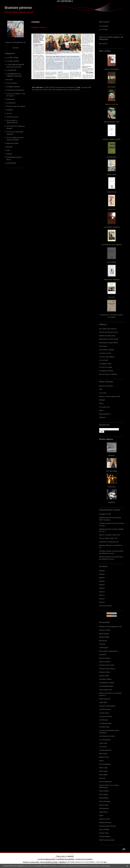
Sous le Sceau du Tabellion (108, 374)
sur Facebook (104, 26)
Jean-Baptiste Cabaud (107, 683)
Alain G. (102, 535)
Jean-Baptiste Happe (106, 686)
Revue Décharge (105, 801)
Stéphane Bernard (105, 518)
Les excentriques (105, 740)
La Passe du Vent (105, 353)
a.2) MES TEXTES (13, 61)
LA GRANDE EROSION (112, 227)
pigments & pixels (12, 143)
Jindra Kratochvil (105, 699)
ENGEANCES (112, 157)
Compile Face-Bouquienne (15, 90)
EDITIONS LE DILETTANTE (108, 343)
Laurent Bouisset (105, 709)
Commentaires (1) (71, 87)
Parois (101, 403)
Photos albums (106, 439)
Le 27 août (103, 393)
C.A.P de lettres (12, 83)
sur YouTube (103, 29)
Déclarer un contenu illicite (31, 862)
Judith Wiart (103, 702)
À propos (15, 48)
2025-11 (102, 595)
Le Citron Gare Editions (107, 357)
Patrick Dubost (104, 791)
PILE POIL (112, 297)
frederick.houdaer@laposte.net (16, 42)
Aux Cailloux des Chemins (108, 329)
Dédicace (102, 417)
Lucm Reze (103, 747)
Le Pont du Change (106, 367)
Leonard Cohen (104, 727)
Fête (101, 389)
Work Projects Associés (107, 840)
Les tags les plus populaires (84, 859)
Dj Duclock (103, 654)
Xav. (101, 538)
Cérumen (102, 644)
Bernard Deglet (104, 637)
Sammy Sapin (104, 805)
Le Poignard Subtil (105, 723)
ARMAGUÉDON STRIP (112, 122)
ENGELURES (112, 174)
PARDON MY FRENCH (112, 280)
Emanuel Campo (105, 658)
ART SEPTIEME (112, 471)
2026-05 (102, 574)
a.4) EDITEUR (11, 70)
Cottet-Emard (104, 648)
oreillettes (10, 110)
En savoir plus (105, 866)
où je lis (9, 113)
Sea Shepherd (104, 808)
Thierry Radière (104, 829)
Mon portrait (103, 44)
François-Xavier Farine (107, 665)
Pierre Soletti (103, 794)
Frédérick (102, 542)
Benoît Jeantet (104, 634)
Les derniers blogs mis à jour (46, 859)
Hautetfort (71, 856)
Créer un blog (61, 856)
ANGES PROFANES (112, 69)
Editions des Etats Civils (107, 336)
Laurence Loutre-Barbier (107, 706)
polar (8, 150)
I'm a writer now (104, 407)
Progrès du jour (39, 27)
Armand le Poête (105, 630)
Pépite (101, 410)
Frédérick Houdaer (105, 523)
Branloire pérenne (18, 8)
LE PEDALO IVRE (105, 364)
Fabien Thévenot (105, 662)
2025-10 (102, 599)
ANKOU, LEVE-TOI (112, 104)
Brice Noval (103, 641)
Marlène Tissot (104, 757)
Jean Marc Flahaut (105, 679)
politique (9, 154)
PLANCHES (112, 487)
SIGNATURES (11, 163)
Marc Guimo (103, 754)
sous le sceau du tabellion (72, 90)
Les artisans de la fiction (107, 736)
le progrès (84, 87)
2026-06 (102, 571)
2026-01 (102, 588)
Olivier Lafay (103, 768)
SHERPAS (112, 502)
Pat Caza (102, 778)
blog (105, 862)
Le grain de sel (104, 713)
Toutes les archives (105, 606)
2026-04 (102, 578)
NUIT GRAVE (112, 262)
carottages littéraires (13, 87)
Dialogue (102, 400)
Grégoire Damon (105, 672)
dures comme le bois (45, 90)
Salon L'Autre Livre (114, 535)
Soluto (101, 815)
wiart (37, 90)
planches (10, 147)
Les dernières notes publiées (65, 859)
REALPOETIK (104, 798)
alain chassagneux (58, 90)
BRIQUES (112, 455)
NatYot (101, 761)
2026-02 (102, 585)
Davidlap (102, 514)
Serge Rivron (104, 812)
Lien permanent (60, 87)
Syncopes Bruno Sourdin (107, 826)
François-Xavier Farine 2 (107, 669)
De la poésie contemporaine (108, 651)
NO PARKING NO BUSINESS (112, 245)
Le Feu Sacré (104, 360)
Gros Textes (103, 346)
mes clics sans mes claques (16, 106)
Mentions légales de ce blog (49, 862)
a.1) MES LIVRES (13, 58)
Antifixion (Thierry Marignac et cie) (110, 626)
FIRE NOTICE (112, 192)
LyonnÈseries (11, 103)
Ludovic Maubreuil (105, 750)
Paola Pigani (103, 771)
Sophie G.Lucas (104, 819)
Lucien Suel (103, 743)
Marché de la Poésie (106, 386)
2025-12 (102, 592)
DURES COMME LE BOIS (112, 139)
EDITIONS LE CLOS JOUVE (109, 339)
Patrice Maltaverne (105, 782)
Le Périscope (104, 720)
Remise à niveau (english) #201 (110, 396)
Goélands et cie (113, 542)
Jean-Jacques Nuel (106, 690)
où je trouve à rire (12, 117)
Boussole (10, 79)
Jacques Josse (104, 676)
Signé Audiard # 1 (105, 414)
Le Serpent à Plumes (106, 371)
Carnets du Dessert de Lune (108, 332)
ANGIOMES (112, 87)
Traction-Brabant (105, 836)
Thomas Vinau (104, 833)
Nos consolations (105, 764)
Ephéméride (11, 99)
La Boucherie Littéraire (107, 350)
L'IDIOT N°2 (112, 209)
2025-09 (102, 602)
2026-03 (102, 581)
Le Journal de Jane (105, 716)
